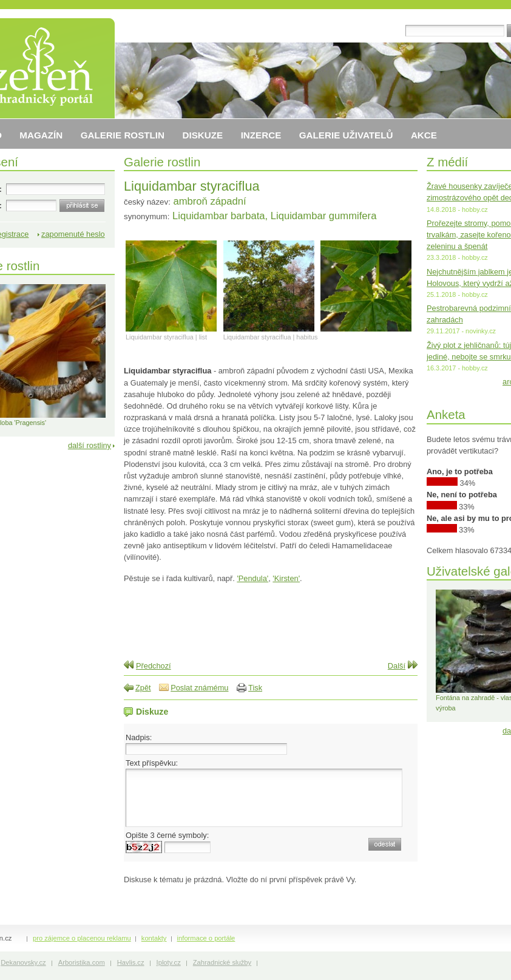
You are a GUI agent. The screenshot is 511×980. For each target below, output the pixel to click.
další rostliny (90, 445)
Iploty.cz (169, 962)
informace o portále (206, 938)
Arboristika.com (82, 962)
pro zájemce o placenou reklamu (82, 938)
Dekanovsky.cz (23, 962)
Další (397, 666)
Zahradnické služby (222, 962)
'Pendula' (252, 578)
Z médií (447, 162)
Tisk (255, 688)
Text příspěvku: (152, 763)
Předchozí (154, 666)
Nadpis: (139, 737)
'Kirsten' (286, 578)
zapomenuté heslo (73, 234)
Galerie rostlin (162, 162)
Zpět (143, 688)
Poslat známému (199, 688)
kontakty (154, 938)
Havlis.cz (131, 962)
